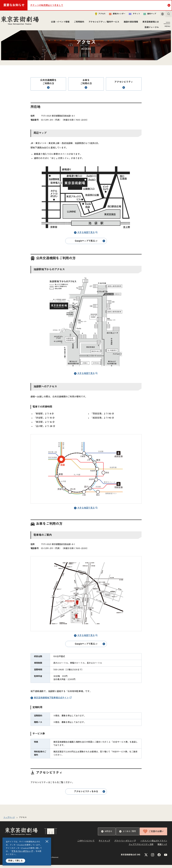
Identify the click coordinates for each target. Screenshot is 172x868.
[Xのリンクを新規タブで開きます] (146, 858)
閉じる (47, 842)
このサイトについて (86, 844)
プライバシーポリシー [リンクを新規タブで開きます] (21, 851)
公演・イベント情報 (59, 23)
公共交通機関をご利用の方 (48, 87)
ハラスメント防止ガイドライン (154, 844)
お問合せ (107, 834)
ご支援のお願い (153, 834)
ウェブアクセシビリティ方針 (141, 848)
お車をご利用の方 (86, 87)
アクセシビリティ (124, 88)
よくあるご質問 (128, 834)
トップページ (9, 821)
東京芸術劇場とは (150, 23)
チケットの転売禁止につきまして (47, 5)
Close (169, 5)
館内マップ (147, 15)
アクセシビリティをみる (90, 795)
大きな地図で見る (84, 236)
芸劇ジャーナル (151, 28)
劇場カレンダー (114, 15)
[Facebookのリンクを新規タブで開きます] (159, 858)
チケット (131, 15)
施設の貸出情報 (130, 23)
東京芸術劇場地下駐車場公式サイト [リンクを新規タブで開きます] (50, 701)
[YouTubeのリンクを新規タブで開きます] (166, 858)
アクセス (97, 15)
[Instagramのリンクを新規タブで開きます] (153, 858)
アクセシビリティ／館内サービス (103, 23)
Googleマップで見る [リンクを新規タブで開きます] (90, 244)
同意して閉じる (15, 861)
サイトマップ (104, 844)
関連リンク (162, 848)
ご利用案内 (78, 23)
